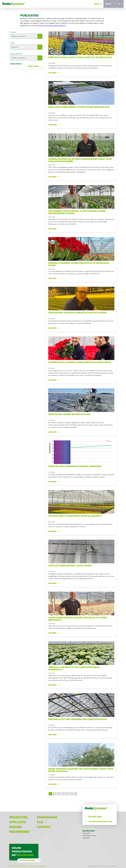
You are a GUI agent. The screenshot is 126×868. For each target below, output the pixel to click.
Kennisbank (47, 817)
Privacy (24, 866)
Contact (44, 827)
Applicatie (18, 822)
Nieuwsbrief (19, 832)
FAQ (40, 822)
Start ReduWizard (27, 860)
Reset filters (33, 66)
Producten (18, 817)
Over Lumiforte (14, 866)
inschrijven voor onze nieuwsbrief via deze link (51, 26)
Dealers (16, 827)
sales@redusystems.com (100, 821)
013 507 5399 (95, 817)
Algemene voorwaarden (37, 866)
